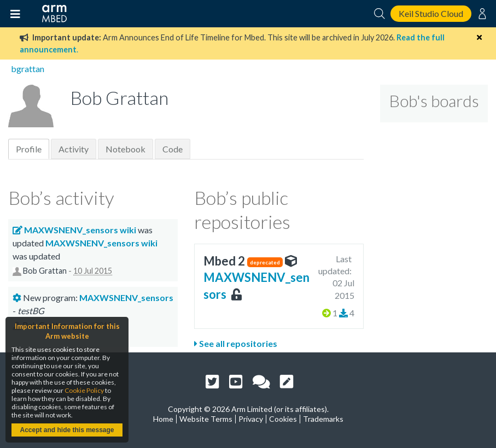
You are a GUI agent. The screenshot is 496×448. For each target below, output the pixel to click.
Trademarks (323, 419)
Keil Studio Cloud (431, 13)
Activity (74, 149)
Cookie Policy (84, 390)
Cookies (283, 419)
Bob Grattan (45, 271)
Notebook (126, 149)
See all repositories (236, 343)
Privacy (251, 419)
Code (173, 149)
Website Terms (206, 419)
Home (163, 419)
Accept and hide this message (67, 430)
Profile (29, 149)
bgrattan (28, 69)
